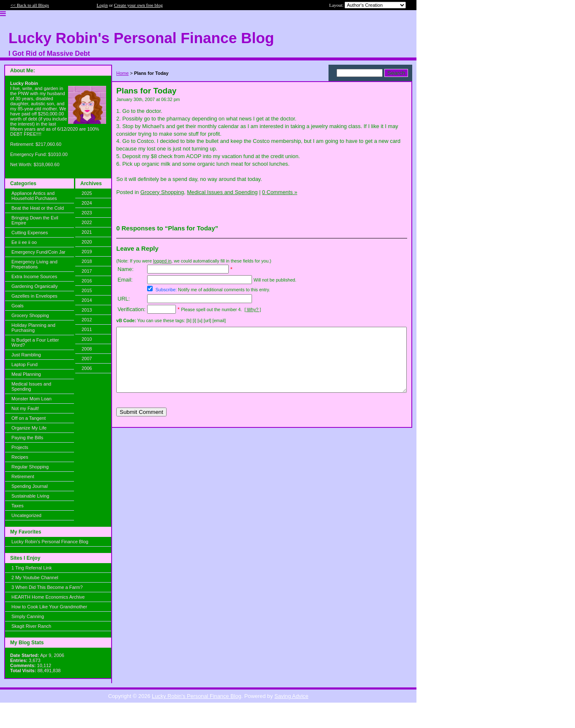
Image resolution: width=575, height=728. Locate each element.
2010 (87, 339)
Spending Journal (30, 486)
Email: (125, 280)
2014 (87, 300)
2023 (87, 213)
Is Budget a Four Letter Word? (35, 342)
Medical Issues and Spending (31, 386)
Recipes (20, 457)
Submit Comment (141, 425)
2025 (87, 193)
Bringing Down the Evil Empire (35, 220)
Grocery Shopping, (163, 192)
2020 (87, 242)
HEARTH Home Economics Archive (48, 597)
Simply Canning (28, 616)
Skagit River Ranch (31, 626)
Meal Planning (26, 374)
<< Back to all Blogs (30, 5)
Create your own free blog (138, 5)
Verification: (131, 309)
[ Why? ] (253, 309)
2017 (87, 271)
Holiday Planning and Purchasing (33, 328)
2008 (87, 349)
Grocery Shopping (30, 315)
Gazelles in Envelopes (34, 296)
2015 (87, 290)
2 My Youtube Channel (35, 577)
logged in (162, 261)
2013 (87, 310)
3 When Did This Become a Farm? (47, 587)
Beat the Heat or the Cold (38, 208)
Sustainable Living (30, 496)
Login (102, 5)
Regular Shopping (30, 467)
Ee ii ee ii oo (24, 242)
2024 (87, 203)
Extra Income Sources (34, 276)
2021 (87, 232)
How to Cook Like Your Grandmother (49, 607)
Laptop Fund (25, 364)
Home (122, 73)
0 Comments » (280, 192)
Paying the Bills (27, 438)
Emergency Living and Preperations (34, 264)
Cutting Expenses (30, 233)
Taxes (18, 506)
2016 (87, 281)
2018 (87, 261)
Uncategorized (26, 515)
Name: (126, 269)
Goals (18, 306)
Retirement (23, 476)
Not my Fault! (25, 408)
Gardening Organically (34, 286)
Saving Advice (291, 696)
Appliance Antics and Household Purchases (34, 196)
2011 (87, 329)
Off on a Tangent (29, 418)
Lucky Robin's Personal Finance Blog (50, 542)
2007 (87, 359)
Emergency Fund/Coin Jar (38, 252)
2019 (87, 252)
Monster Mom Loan (31, 399)
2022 (87, 222)
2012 (87, 320)
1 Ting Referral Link (31, 568)
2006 (87, 368)
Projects (20, 447)
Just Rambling (26, 355)
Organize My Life (29, 428)
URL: (124, 299)
